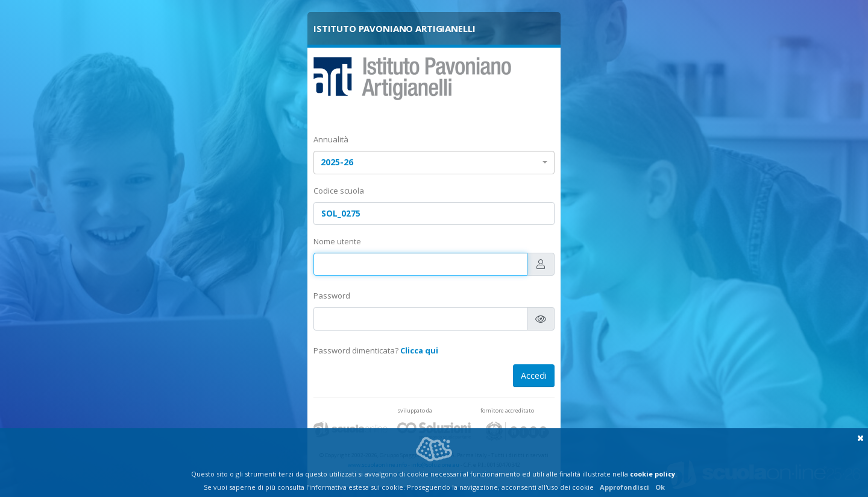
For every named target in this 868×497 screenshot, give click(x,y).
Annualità (331, 139)
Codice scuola (339, 191)
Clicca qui (419, 350)
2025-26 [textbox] (337, 162)
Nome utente (337, 241)
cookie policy (653, 474)
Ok (660, 487)
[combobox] (434, 163)
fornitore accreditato (507, 410)
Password (332, 296)
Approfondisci (624, 487)
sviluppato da (415, 410)
